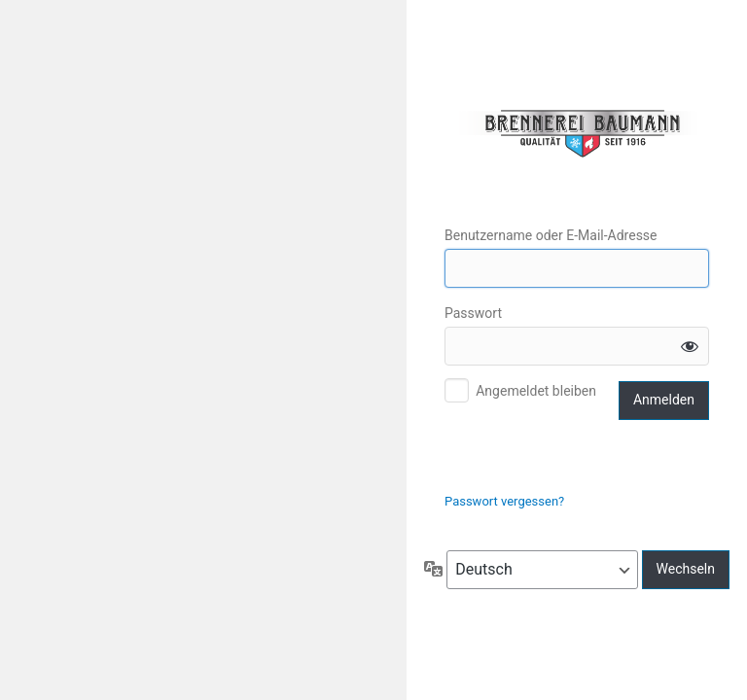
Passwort (473, 313)
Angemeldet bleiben (536, 391)
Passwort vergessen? (504, 501)
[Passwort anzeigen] (690, 346)
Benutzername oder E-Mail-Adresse (551, 235)
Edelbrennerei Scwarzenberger (577, 134)
